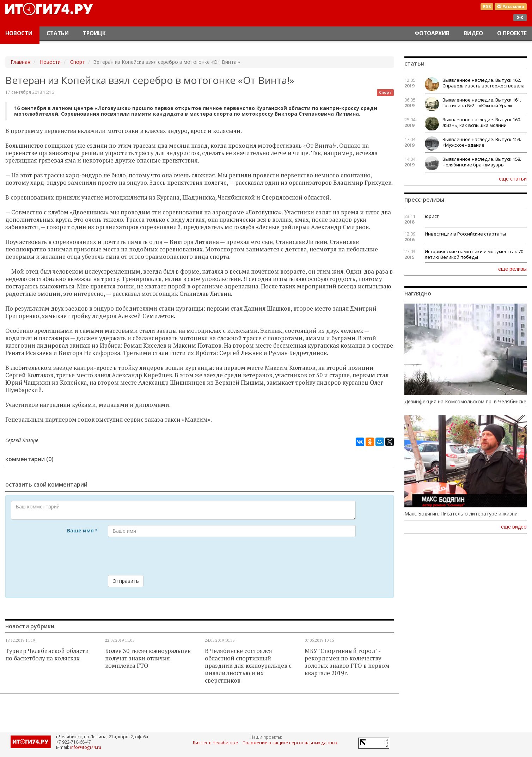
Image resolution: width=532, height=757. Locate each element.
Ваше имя (82, 530)
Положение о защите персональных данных (290, 743)
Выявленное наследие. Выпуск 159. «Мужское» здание (482, 142)
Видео (473, 33)
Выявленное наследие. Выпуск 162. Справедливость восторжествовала (484, 83)
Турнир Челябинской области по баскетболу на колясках (47, 655)
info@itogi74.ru (86, 747)
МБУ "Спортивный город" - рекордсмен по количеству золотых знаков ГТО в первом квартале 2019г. (347, 662)
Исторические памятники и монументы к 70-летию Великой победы (475, 254)
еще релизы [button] (512, 269)
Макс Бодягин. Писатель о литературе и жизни (461, 514)
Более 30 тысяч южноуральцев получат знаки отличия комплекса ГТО (148, 658)
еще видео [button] (514, 527)
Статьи (58, 33)
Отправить (126, 581)
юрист (432, 216)
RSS (487, 7)
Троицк (94, 33)
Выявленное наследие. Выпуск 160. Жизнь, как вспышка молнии (482, 122)
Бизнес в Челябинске (215, 743)
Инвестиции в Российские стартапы (465, 234)
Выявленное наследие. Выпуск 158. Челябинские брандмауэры (482, 162)
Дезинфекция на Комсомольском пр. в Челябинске (465, 402)
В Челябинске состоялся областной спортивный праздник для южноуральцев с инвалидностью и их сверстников (248, 666)
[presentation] (161, 556)
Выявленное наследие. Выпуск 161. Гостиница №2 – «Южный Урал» (482, 103)
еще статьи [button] (513, 178)
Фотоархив (432, 33)
